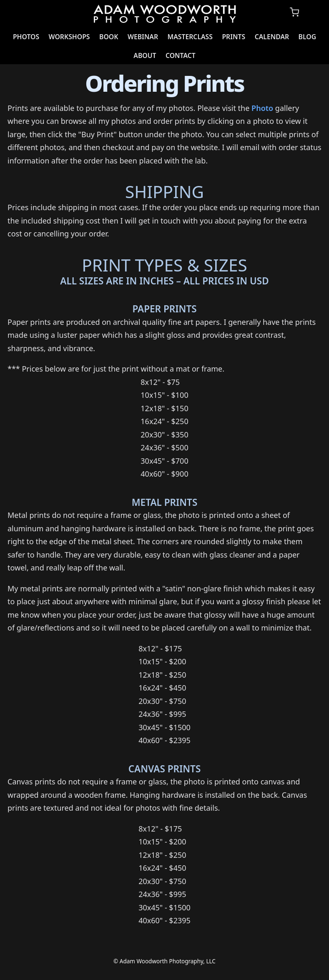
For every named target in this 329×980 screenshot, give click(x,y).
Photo (262, 108)
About (145, 55)
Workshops (69, 37)
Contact (181, 55)
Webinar (143, 37)
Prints (234, 37)
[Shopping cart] (295, 12)
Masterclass (190, 37)
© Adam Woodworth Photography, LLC (164, 961)
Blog (308, 37)
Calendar (272, 37)
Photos (26, 37)
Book (109, 37)
